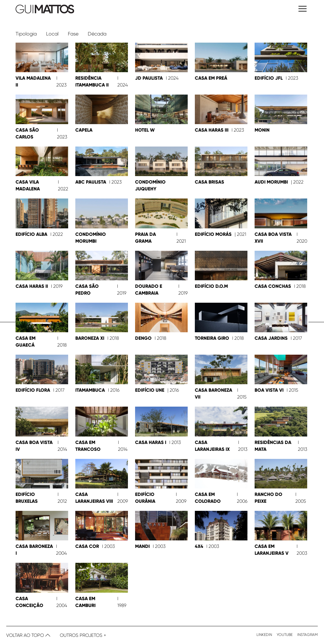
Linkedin (264, 634)
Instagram (308, 634)
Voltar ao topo (28, 635)
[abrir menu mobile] (303, 10)
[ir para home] (86, 9)
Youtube (285, 634)
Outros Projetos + (83, 635)
